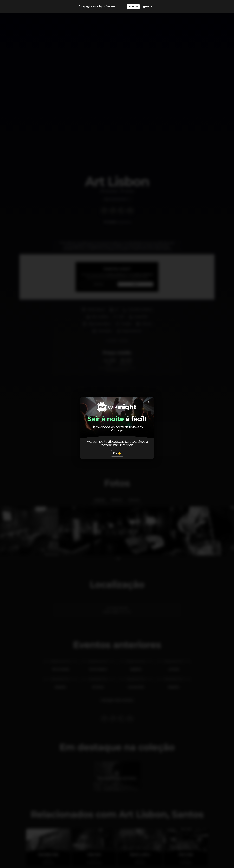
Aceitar (133, 7)
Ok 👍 (117, 453)
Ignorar (147, 7)
